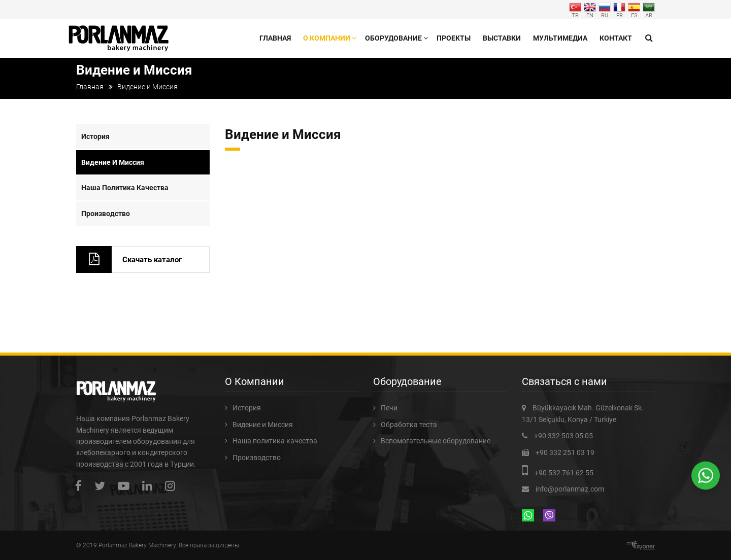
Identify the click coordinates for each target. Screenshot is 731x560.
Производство (106, 214)
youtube (126, 486)
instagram (173, 486)
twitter (102, 486)
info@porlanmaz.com (570, 489)
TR (575, 9)
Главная (275, 38)
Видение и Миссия (113, 162)
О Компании (327, 38)
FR (619, 9)
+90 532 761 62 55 (564, 473)
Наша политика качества (125, 188)
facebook (81, 486)
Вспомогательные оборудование (436, 441)
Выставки (502, 38)
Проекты (454, 38)
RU (605, 9)
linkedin (150, 486)
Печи (389, 408)
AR (649, 9)
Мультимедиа (560, 38)
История (95, 136)
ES (634, 9)
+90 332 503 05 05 (563, 436)
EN (590, 9)
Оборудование (393, 38)
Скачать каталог (152, 260)
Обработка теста (409, 425)
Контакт (616, 38)
